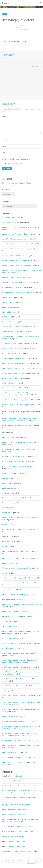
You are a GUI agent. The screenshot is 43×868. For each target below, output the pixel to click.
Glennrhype (5, 786)
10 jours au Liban (6, 312)
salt (3, 433)
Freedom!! (4, 546)
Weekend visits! (6, 503)
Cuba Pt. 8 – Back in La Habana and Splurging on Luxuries (18, 405)
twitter (4, 14)
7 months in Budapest (8, 297)
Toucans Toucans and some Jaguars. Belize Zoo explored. (18, 583)
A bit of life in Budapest (8, 302)
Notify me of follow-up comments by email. (17, 159)
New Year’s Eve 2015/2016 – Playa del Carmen (15, 344)
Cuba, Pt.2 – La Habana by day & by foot (13, 461)
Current (4, 691)
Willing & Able (5, 478)
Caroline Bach (22, 28)
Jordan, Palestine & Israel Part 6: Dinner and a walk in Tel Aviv (19, 696)
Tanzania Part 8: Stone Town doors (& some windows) (17, 244)
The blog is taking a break (9, 217)
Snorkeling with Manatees (9, 600)
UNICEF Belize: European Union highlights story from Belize (18, 551)
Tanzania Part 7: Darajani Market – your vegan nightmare (18, 249)
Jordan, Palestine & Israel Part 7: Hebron (13, 686)
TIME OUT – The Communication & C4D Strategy (15, 595)
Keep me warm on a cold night (10, 541)
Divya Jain (4, 836)
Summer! (4, 508)
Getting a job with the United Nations (23, 831)
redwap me (5, 827)
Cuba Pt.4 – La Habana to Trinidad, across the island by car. (19, 450)
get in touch (31, 863)
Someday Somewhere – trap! (10, 438)
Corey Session (6, 493)
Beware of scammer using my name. (12, 332)
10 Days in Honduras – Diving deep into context (15, 363)
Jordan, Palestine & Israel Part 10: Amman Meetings (16, 667)
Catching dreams (6, 537)
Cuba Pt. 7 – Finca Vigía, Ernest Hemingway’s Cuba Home (18, 412)
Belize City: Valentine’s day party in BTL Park (14, 757)
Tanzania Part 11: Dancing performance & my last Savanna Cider (20, 227)
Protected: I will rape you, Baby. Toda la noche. (23, 786)
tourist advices (6, 820)
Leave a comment (23, 30)
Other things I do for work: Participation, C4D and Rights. (17, 578)
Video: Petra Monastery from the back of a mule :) (15, 722)
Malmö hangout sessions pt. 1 (10, 752)
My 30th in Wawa (6, 317)
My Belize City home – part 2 (10, 473)
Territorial (4, 525)
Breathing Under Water (8, 383)
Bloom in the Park (7, 322)
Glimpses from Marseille (8, 638)
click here (4, 791)
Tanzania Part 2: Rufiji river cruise (11, 278)
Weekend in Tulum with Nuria (10, 388)
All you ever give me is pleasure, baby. (12, 498)
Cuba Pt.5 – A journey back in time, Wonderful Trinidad (17, 426)
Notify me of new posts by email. (14, 164)
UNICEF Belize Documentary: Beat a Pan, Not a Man (16, 368)
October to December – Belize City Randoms (14, 358)
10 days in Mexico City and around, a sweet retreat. (16, 558)
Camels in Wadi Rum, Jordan (10, 717)
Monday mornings (7, 483)
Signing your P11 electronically (18, 810)
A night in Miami (6, 626)
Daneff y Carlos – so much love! (10, 222)
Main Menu (21, 3)
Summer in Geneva (7, 307)
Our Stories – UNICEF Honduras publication (14, 327)
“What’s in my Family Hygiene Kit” (11, 378)
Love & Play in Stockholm (9, 648)
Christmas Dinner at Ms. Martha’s (11, 354)
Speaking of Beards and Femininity (16, 815)
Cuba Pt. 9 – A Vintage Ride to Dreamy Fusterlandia (16, 400)
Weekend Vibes (6, 513)
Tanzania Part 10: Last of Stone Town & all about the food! (18, 234)
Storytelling (5, 488)
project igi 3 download (8, 805)
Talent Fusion (5, 563)
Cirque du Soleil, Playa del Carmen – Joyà (13, 349)
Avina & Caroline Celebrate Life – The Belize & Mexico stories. (19, 530)
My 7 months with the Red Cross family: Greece (15, 287)
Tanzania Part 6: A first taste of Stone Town (14, 256)
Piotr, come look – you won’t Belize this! (13, 617)
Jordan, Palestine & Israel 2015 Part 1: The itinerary (16, 741)
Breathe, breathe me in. (8, 590)
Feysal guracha (6, 831)
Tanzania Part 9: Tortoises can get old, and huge (15, 239)
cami (3, 815)
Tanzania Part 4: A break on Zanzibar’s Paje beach (16, 266)
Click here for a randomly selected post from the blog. (17, 183)
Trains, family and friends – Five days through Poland (17, 643)
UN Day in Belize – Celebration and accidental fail (16, 373)
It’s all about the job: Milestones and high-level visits (16, 568)
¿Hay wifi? (4, 573)
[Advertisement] (21, 87)
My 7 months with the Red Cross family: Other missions (17, 292)
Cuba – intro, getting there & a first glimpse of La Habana (18, 466)
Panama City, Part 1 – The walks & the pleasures (15, 612)
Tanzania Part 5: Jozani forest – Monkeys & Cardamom (17, 261)
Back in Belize (6, 622)
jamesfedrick (5, 798)
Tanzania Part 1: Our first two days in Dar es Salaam (16, 283)
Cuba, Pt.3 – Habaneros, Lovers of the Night (14, 457)
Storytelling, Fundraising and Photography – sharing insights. (19, 443)
